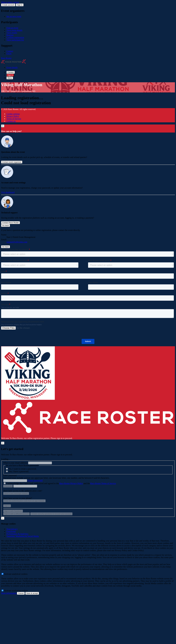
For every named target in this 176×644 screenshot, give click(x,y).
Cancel (21, 593)
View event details (14, 30)
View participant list (15, 40)
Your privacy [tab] (12, 529)
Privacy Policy (13, 116)
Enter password (10, 475)
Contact (10, 51)
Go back (6, 225)
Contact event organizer (12, 162)
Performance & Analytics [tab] (17, 534)
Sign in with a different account (16, 514)
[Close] (3, 126)
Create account (8, 5)
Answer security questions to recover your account (51, 514)
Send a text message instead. (16, 493)
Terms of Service (14, 119)
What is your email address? (15, 463)
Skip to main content (10, 2)
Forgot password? (35, 480)
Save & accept (32, 593)
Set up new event (14, 16)
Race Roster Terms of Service (103, 483)
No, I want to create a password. (23, 469)
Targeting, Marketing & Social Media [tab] (23, 536)
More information (9, 593)
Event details (12, 67)
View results (12, 33)
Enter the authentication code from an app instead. (24, 501)
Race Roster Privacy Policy (71, 483)
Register (10, 35)
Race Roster (6, 58)
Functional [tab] (11, 531)
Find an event (12, 28)
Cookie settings (13, 114)
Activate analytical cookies (15, 574)
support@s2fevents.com (17, 242)
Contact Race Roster (10, 223)
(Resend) (8, 486)
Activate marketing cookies (15, 591)
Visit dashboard (8, 192)
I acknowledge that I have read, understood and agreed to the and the (61, 483)
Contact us (11, 121)
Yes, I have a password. (19, 471)
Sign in (20, 5)
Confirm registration (15, 37)
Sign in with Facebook (13, 511)
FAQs (9, 54)
